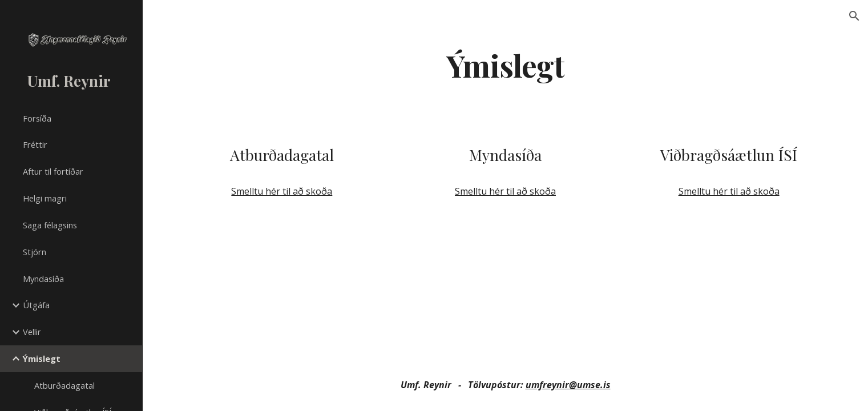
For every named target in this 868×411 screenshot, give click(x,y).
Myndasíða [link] (43, 279)
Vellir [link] (32, 332)
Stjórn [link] (35, 252)
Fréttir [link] (35, 144)
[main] (506, 65)
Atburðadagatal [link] (64, 385)
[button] (854, 16)
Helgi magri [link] (45, 198)
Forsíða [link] (37, 118)
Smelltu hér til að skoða (282, 191)
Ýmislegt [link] (42, 358)
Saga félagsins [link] (50, 225)
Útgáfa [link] (36, 305)
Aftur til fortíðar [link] (53, 171)
